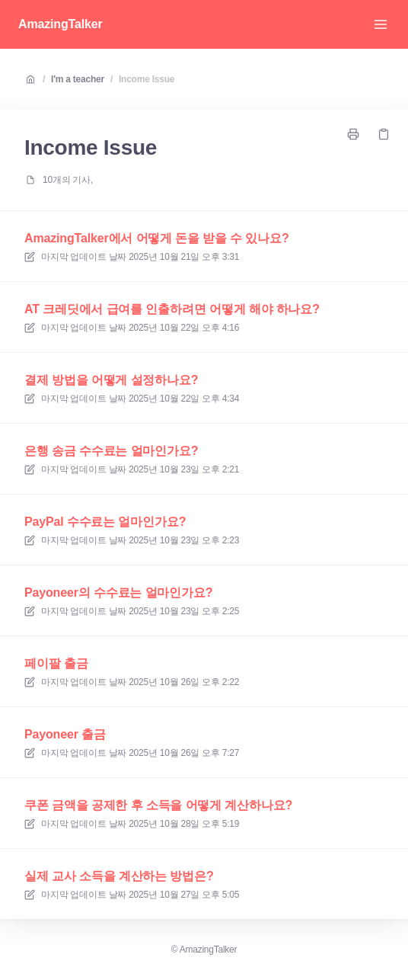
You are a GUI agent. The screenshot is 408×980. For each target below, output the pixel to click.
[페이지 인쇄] (353, 134)
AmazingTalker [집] (61, 24)
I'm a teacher (78, 79)
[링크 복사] (384, 134)
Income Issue (147, 79)
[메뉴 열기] (381, 24)
